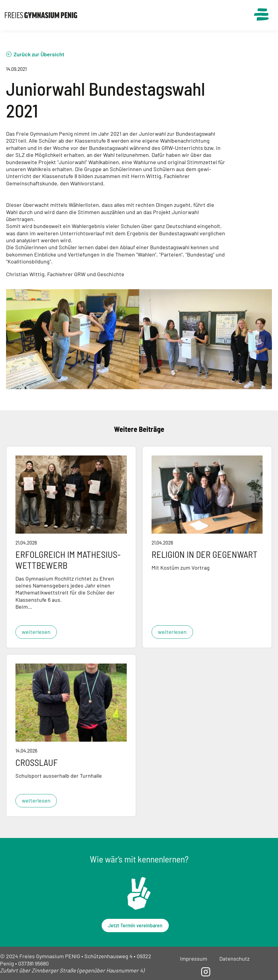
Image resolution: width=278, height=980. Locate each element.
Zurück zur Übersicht (39, 54)
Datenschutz (234, 958)
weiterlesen (36, 632)
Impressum (194, 958)
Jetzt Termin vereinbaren (135, 925)
